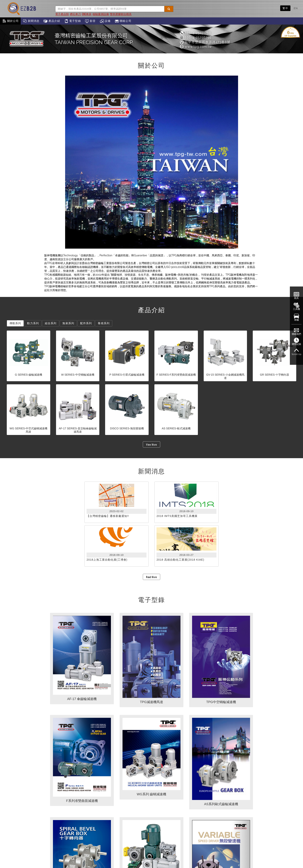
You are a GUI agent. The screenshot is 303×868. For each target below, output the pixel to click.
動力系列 (33, 323)
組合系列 (51, 323)
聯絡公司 (123, 21)
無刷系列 (68, 323)
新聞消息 (31, 21)
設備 (105, 21)
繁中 (285, 8)
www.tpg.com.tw (196, 47)
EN (296, 8)
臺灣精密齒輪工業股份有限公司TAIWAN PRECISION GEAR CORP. (94, 39)
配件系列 (86, 323)
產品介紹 (52, 21)
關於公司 (10, 21)
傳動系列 (15, 323)
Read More (151, 577)
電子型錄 (73, 21)
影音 (90, 21)
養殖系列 (104, 323)
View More (151, 444)
